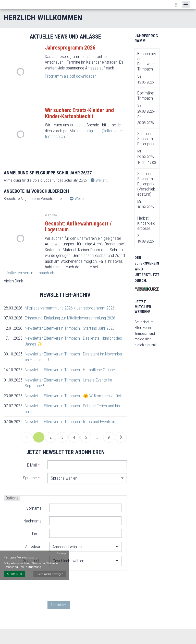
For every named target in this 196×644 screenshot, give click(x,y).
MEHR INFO (14, 574)
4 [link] (74, 437)
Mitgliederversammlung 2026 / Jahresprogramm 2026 (70, 308)
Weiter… (99, 180)
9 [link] (109, 437)
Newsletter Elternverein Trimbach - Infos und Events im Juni (75, 422)
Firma (37, 534)
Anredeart (33, 546)
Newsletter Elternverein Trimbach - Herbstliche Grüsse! (70, 370)
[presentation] (86, 586)
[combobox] (87, 478)
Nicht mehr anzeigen (50, 574)
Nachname (33, 521)
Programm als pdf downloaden (71, 76)
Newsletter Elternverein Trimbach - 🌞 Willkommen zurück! (74, 396)
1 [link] (39, 437)
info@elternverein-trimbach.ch (29, 273)
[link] (27, 437)
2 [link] (51, 437)
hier (148, 345)
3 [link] (62, 437)
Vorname (34, 508)
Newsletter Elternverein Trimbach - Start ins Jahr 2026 (70, 328)
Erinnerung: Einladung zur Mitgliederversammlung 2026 (70, 318)
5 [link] (86, 437)
